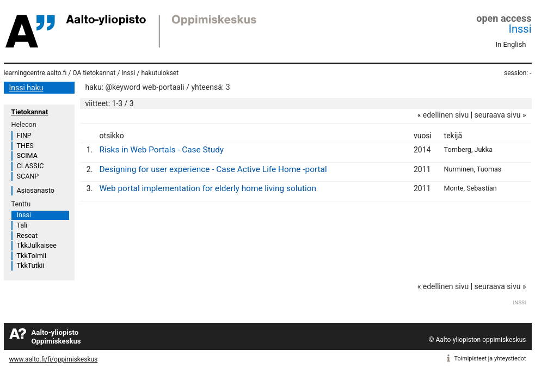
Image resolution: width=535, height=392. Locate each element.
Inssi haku (26, 88)
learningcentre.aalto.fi (35, 73)
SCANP (28, 176)
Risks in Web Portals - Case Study (161, 150)
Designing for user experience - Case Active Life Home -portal (213, 169)
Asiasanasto (36, 190)
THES (25, 146)
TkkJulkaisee (37, 245)
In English (511, 44)
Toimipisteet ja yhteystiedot (490, 359)
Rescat (27, 235)
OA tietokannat (94, 73)
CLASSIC (30, 166)
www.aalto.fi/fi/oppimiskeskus (54, 359)
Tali (22, 225)
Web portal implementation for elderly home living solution (208, 188)
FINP (24, 135)
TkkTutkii (31, 265)
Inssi (520, 29)
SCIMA (27, 155)
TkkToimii (32, 256)
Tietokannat (30, 112)
